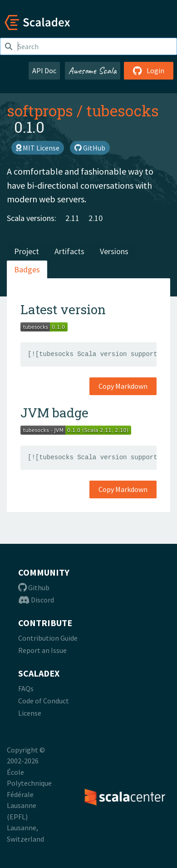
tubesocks (123, 110)
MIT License (38, 148)
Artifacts (69, 251)
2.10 (96, 218)
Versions (114, 251)
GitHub (90, 148)
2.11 (72, 218)
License (30, 713)
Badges (27, 269)
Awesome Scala (93, 70)
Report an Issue (42, 650)
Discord (36, 600)
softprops (40, 110)
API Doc (44, 70)
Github (34, 587)
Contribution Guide (48, 638)
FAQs (26, 688)
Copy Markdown (123, 386)
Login (149, 70)
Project (27, 251)
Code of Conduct (44, 701)
